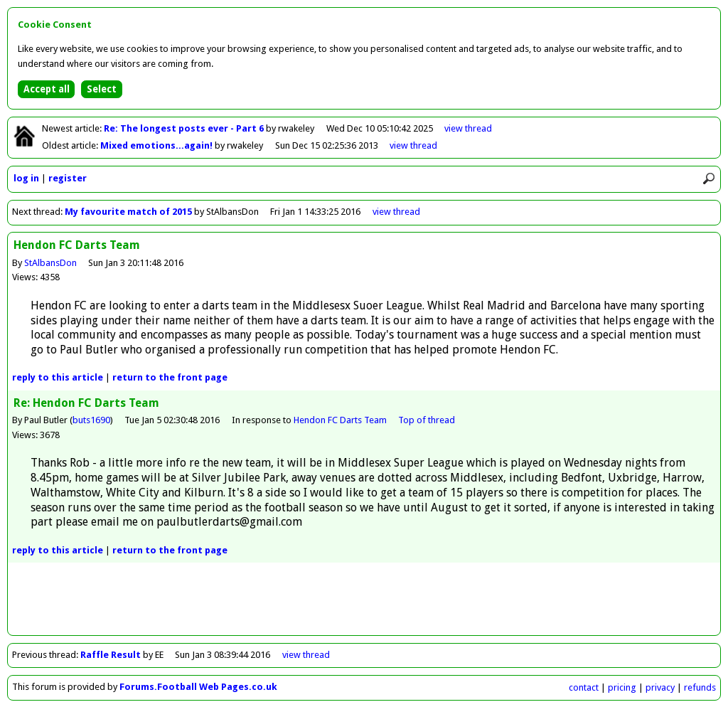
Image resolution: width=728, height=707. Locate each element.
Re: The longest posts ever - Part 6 (185, 128)
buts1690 (91, 420)
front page (170, 377)
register (68, 178)
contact (584, 687)
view (468, 128)
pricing (622, 687)
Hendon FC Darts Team (340, 420)
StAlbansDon (50, 263)
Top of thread (427, 420)
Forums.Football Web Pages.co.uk (198, 687)
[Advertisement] (364, 603)
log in (26, 178)
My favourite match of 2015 (128, 212)
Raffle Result (112, 655)
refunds (700, 687)
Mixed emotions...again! (157, 145)
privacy (660, 687)
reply (58, 377)
